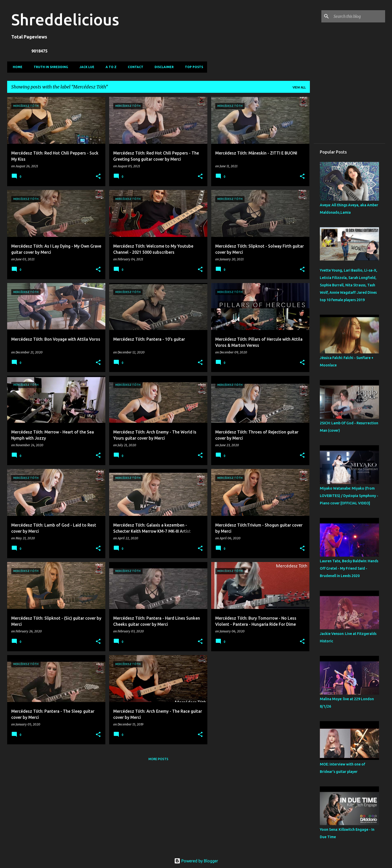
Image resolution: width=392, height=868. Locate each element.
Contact (134, 67)
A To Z (110, 67)
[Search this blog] (358, 16)
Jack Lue (85, 67)
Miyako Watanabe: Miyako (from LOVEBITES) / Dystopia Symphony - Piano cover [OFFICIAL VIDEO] (349, 496)
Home (16, 67)
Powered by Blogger (196, 861)
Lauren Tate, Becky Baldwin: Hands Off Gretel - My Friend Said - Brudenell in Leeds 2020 (349, 568)
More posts (158, 759)
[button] (98, 177)
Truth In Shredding (49, 67)
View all (299, 87)
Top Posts (192, 67)
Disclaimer (163, 67)
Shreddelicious (65, 19)
